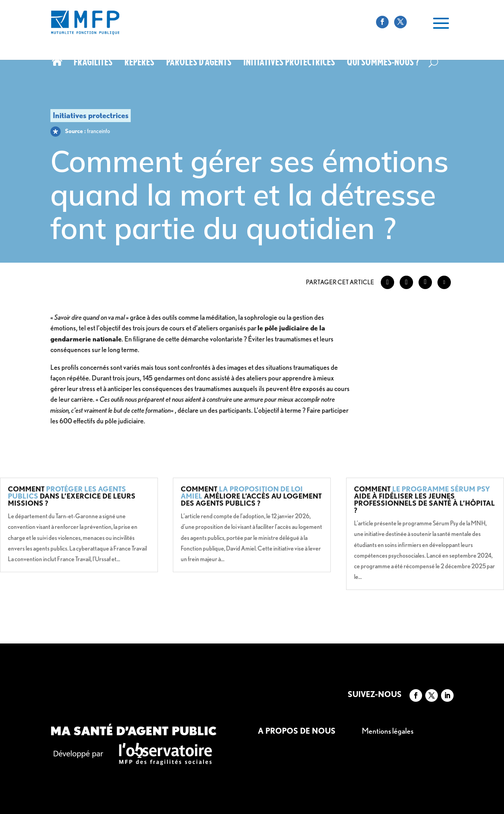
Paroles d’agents (199, 63)
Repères (139, 63)
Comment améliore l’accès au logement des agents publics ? (251, 496)
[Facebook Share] (387, 282)
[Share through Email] (444, 282)
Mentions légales (388, 731)
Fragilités (93, 63)
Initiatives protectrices (289, 63)
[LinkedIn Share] (425, 282)
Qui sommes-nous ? (383, 63)
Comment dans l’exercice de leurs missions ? (72, 496)
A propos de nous (297, 731)
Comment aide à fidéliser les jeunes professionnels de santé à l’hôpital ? (424, 500)
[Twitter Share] (406, 282)
